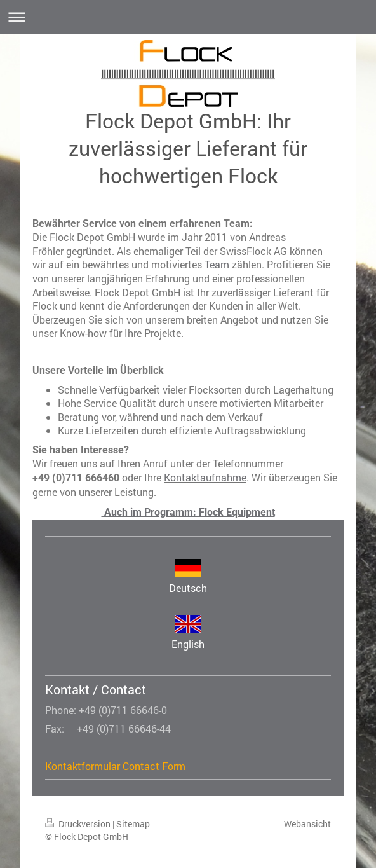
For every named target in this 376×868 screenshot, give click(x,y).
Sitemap (133, 824)
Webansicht (307, 824)
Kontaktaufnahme (205, 477)
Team (217, 264)
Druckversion (79, 824)
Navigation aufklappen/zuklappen (188, 17)
